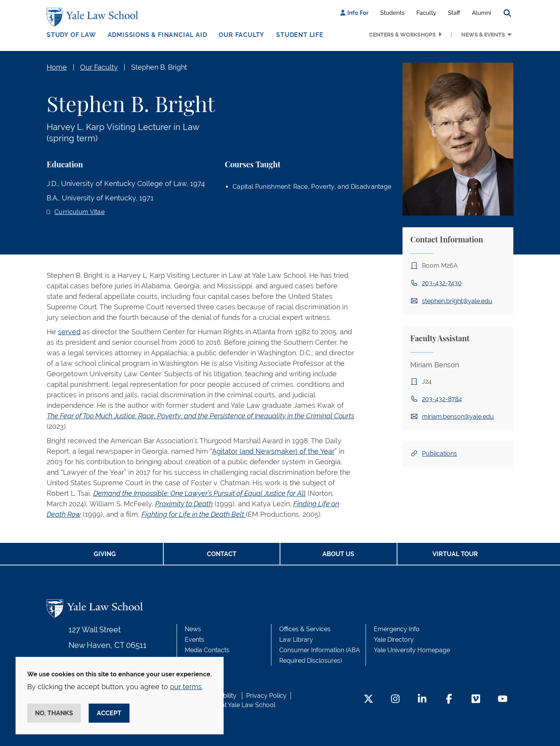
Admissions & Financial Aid (157, 35)
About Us (338, 554)
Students (393, 13)
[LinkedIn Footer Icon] (422, 699)
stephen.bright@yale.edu (457, 301)
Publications (439, 454)
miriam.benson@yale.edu (458, 417)
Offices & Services (305, 629)
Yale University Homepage (412, 650)
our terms (186, 687)
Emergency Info (397, 629)
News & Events (483, 35)
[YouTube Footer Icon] (503, 699)
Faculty (426, 13)
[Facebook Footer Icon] (449, 699)
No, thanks (54, 713)
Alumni (481, 13)
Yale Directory (394, 640)
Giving (105, 554)
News (193, 629)
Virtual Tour (455, 554)
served (69, 332)
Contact (222, 554)
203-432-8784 (442, 399)
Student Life (300, 35)
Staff (454, 13)
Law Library (296, 640)
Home (57, 67)
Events (194, 640)
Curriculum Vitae (80, 212)
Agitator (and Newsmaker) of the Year (273, 451)
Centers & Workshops (402, 35)
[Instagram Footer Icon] (395, 699)
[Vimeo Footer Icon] (476, 699)
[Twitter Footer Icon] (368, 699)
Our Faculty (241, 35)
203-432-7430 (442, 283)
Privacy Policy (266, 696)
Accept (109, 713)
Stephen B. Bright (159, 67)
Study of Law (71, 35)
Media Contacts (207, 650)
